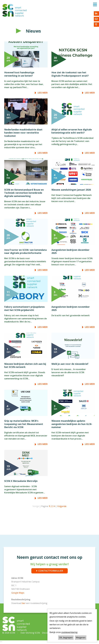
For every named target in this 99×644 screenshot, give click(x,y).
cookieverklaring (69, 632)
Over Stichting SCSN (30, 633)
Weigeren (81, 638)
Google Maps (18, 593)
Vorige (36, 506)
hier (24, 603)
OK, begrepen (66, 638)
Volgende (62, 506)
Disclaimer (47, 633)
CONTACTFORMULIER (51, 571)
